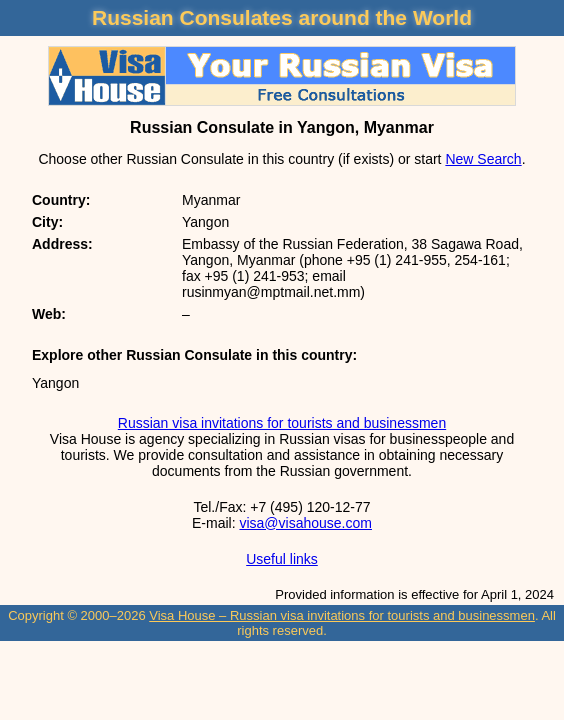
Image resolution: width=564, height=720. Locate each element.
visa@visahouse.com (305, 523)
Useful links (282, 559)
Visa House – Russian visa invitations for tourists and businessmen (342, 615)
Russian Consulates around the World (282, 17)
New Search (483, 159)
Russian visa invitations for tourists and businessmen (282, 423)
